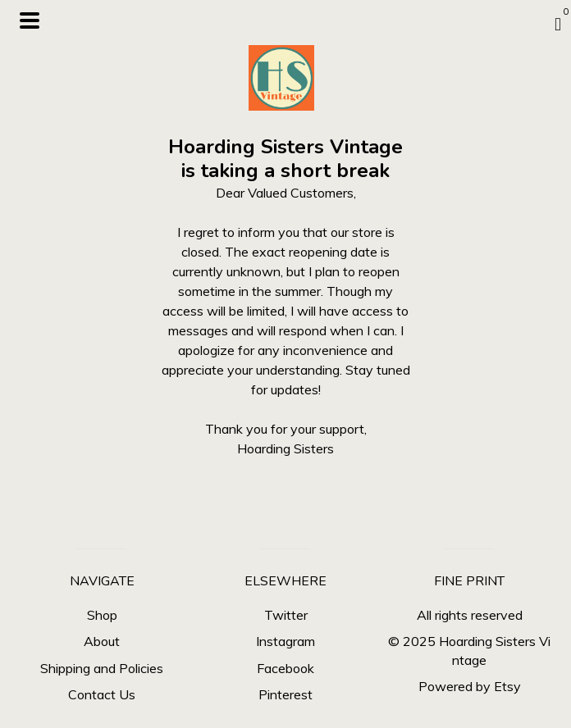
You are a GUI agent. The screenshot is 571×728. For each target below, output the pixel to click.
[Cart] (558, 24)
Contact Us (102, 694)
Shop (102, 615)
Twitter (286, 615)
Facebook (285, 668)
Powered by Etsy (470, 686)
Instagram (285, 641)
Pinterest (285, 694)
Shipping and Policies (102, 668)
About (102, 641)
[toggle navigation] (30, 20)
